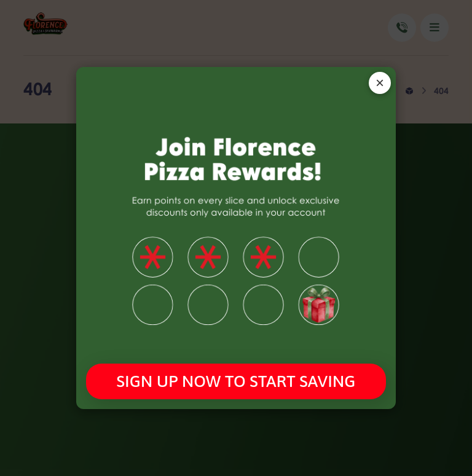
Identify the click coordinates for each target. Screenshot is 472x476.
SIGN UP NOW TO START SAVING (236, 381)
